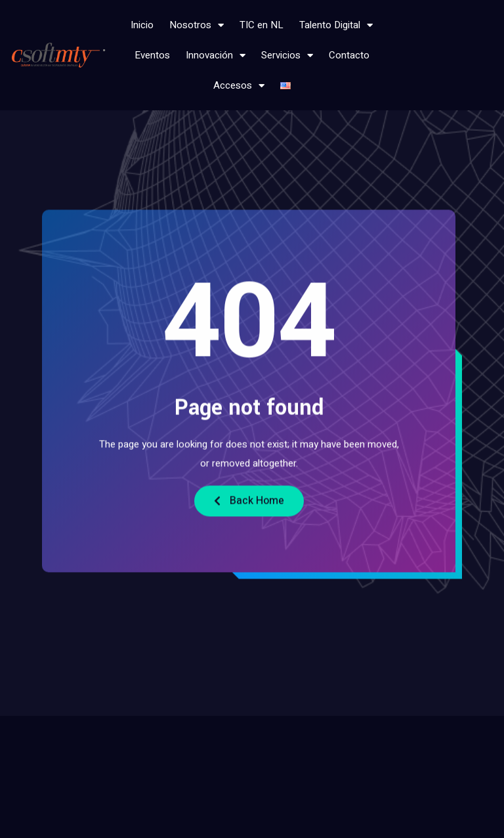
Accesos (239, 86)
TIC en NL (262, 25)
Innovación (216, 55)
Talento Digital (336, 25)
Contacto (349, 55)
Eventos (152, 55)
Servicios (287, 55)
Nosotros (197, 25)
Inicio (142, 25)
